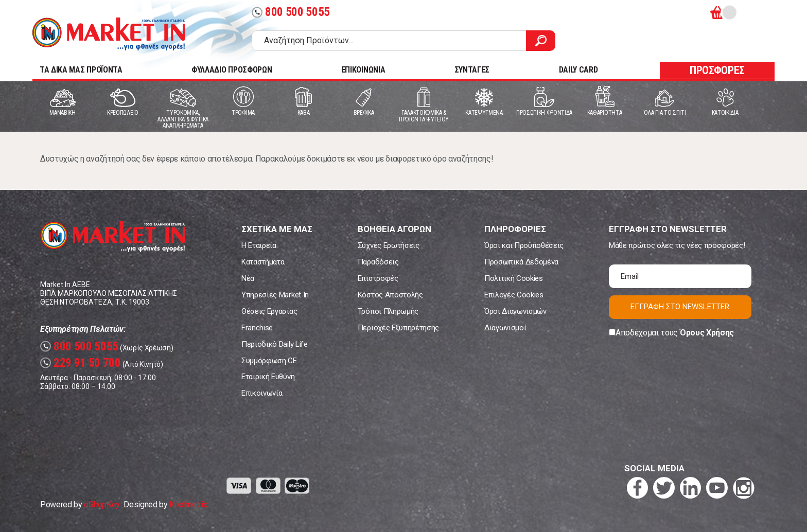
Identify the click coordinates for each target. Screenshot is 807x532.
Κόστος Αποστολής (390, 295)
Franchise (257, 328)
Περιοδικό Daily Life (275, 344)
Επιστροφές (378, 278)
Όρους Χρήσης (707, 333)
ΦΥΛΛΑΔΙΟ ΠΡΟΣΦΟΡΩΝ (232, 70)
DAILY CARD (578, 70)
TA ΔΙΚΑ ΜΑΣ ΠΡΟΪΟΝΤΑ (81, 70)
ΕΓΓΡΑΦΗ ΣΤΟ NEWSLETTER (680, 307)
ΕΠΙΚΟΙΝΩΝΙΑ (363, 70)
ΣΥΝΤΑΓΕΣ (472, 70)
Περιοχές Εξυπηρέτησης (398, 328)
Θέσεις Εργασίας (269, 311)
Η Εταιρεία (259, 245)
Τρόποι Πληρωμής (388, 311)
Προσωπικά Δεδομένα (521, 262)
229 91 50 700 (81, 363)
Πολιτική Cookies (514, 278)
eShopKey (102, 504)
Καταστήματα (263, 262)
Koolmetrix (188, 504)
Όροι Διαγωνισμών (515, 311)
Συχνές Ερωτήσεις (389, 245)
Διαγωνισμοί (505, 328)
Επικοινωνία (262, 393)
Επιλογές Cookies (514, 295)
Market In (109, 34)
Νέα (248, 278)
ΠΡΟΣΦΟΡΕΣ (717, 70)
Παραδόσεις (378, 262)
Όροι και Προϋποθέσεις (524, 245)
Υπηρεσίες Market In (275, 295)
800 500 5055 (291, 12)
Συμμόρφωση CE (269, 361)
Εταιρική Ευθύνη (268, 377)
